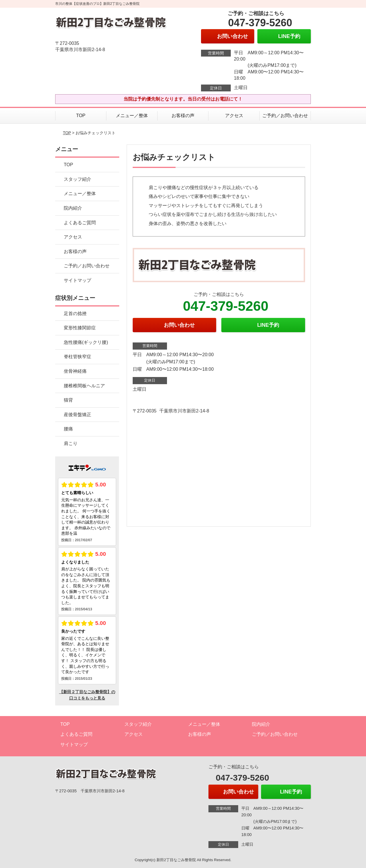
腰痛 (68, 429)
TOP (81, 116)
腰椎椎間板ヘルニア (84, 386)
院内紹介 (73, 208)
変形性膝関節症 (80, 328)
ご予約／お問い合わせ (285, 116)
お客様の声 (183, 116)
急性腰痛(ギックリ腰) (86, 342)
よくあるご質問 (80, 223)
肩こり (71, 443)
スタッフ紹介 (77, 179)
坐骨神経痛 (75, 371)
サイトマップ (77, 280)
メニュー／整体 (132, 116)
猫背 (68, 400)
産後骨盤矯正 (77, 415)
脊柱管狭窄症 (77, 357)
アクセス (234, 116)
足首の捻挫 (75, 313)
